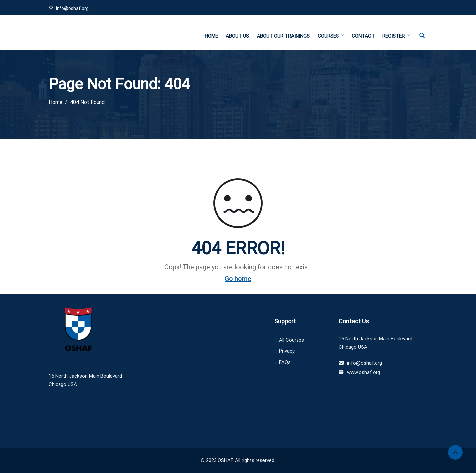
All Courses (292, 340)
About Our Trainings (283, 36)
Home (211, 36)
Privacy (287, 351)
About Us (237, 36)
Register (396, 36)
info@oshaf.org (72, 8)
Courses (331, 36)
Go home (238, 279)
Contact (363, 36)
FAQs (285, 362)
